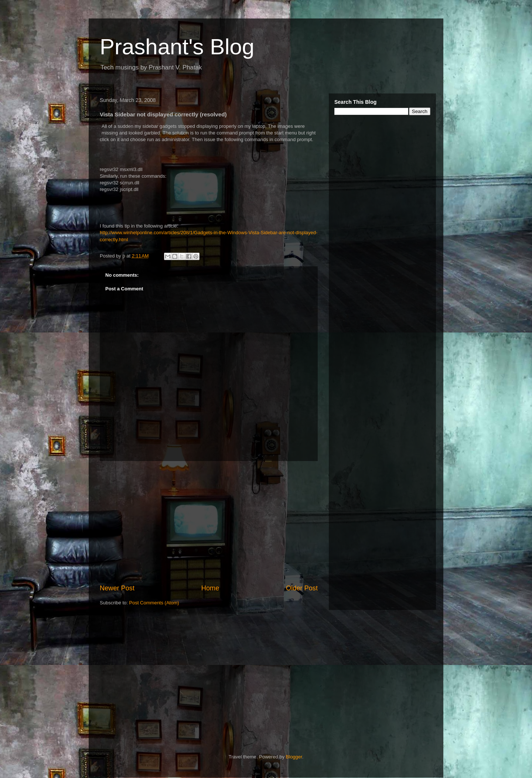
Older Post (302, 588)
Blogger (294, 757)
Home (210, 588)
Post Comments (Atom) (154, 603)
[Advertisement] (209, 522)
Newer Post (117, 588)
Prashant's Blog (177, 47)
